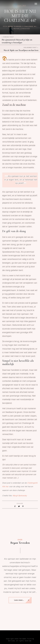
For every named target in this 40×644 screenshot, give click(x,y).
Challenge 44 (30, 26)
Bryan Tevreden (15, 26)
